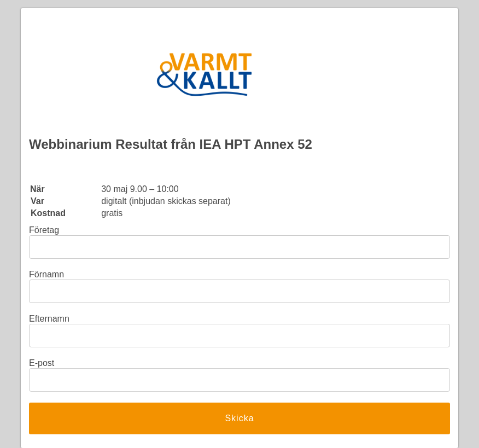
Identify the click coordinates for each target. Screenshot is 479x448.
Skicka (239, 418)
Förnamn (46, 274)
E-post (42, 363)
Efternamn (49, 319)
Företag (44, 230)
